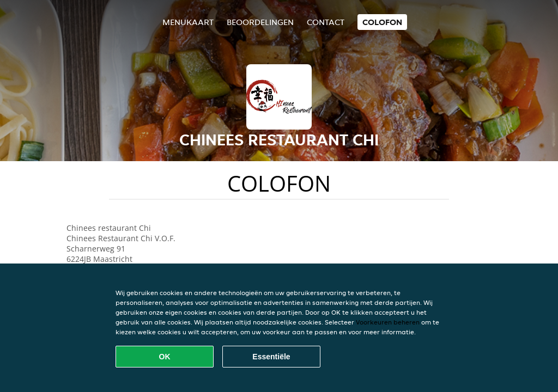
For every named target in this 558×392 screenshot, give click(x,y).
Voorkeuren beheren (388, 322)
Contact (326, 22)
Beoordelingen (260, 22)
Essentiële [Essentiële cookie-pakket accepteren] (271, 357)
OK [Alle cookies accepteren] (165, 357)
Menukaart (188, 22)
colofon (382, 22)
